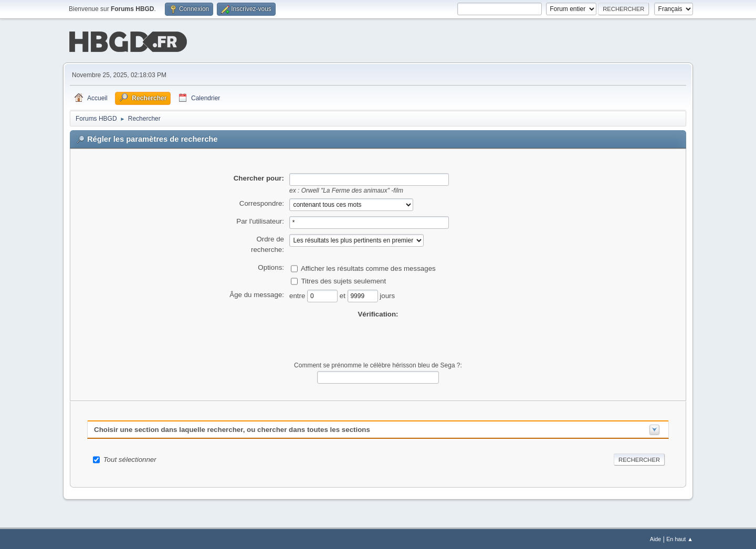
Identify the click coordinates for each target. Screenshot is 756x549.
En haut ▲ (680, 538)
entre (298, 294)
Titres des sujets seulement (343, 279)
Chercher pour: (259, 177)
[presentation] (378, 339)
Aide (656, 538)
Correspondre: (262, 202)
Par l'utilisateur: (260, 220)
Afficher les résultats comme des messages (368, 267)
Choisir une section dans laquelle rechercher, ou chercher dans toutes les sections (232, 429)
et (344, 294)
